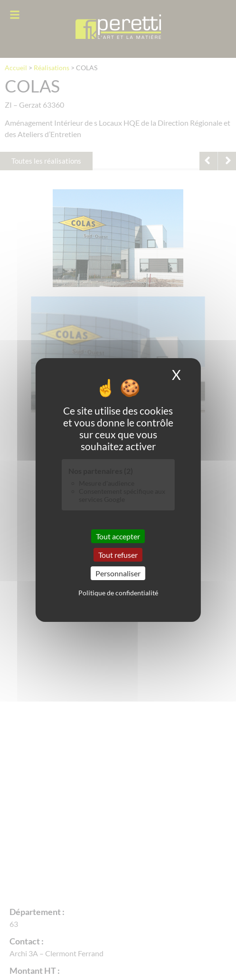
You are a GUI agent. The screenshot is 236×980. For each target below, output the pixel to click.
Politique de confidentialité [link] (118, 593)
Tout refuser (118, 555)
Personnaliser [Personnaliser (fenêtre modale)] (118, 573)
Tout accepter (118, 536)
